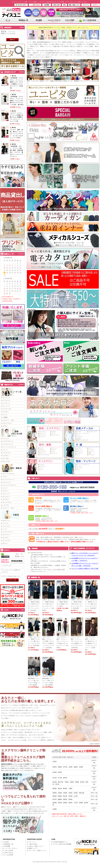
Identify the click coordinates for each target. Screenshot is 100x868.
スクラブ (6, 438)
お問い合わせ (9, 853)
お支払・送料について (36, 846)
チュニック (7, 397)
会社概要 (7, 846)
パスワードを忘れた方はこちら (11, 576)
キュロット (7, 497)
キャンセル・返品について (37, 850)
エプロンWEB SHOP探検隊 (62, 844)
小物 (90, 453)
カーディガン (7, 409)
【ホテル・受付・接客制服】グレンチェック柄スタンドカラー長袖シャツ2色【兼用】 (34, 681)
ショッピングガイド (11, 848)
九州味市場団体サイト (60, 842)
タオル (5, 426)
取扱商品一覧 (9, 844)
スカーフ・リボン (9, 420)
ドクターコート (8, 444)
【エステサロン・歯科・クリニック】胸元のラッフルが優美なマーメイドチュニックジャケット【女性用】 (91, 643)
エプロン (6, 412)
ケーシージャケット (10, 447)
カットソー (7, 406)
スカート (6, 491)
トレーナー (7, 526)
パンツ (5, 415)
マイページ (32, 842)
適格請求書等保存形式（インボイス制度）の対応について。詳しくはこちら (63, 27)
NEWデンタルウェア (82, 440)
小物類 (5, 417)
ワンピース (7, 400)
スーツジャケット (9, 479)
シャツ (5, 529)
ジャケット (7, 403)
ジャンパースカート (10, 485)
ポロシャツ (7, 520)
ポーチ (5, 543)
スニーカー (7, 461)
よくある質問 (9, 855)
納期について (33, 848)
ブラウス (6, 499)
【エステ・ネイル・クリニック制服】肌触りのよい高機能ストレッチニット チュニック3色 (17, 117)
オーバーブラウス (9, 474)
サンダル (6, 458)
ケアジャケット (8, 532)
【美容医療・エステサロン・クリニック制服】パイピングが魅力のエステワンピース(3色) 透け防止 (17, 101)
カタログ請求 (9, 850)
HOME (7, 842)
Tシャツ (6, 523)
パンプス (6, 505)
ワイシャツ (80, 450)
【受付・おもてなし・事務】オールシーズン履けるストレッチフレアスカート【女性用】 (91, 604)
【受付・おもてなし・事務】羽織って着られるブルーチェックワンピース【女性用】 (77, 604)
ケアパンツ (7, 535)
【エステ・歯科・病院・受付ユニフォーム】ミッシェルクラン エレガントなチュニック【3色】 (17, 134)
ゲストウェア (7, 423)
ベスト (5, 477)
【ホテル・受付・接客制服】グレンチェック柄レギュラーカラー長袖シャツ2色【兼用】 (48, 681)
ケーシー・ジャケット (83, 433)
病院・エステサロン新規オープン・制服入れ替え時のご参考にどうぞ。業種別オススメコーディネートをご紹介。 (63, 81)
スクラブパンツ (8, 441)
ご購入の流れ (33, 844)
